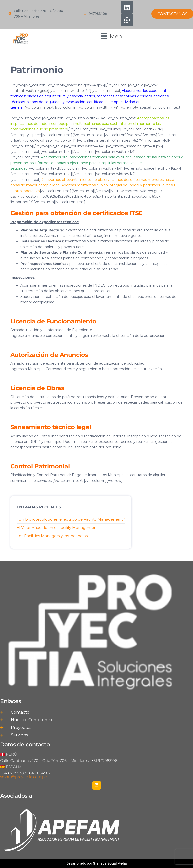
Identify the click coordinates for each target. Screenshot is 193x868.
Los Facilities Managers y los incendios (52, 536)
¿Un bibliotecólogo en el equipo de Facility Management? (71, 519)
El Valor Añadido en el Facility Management (57, 527)
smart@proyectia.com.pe (23, 777)
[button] (113, 36)
